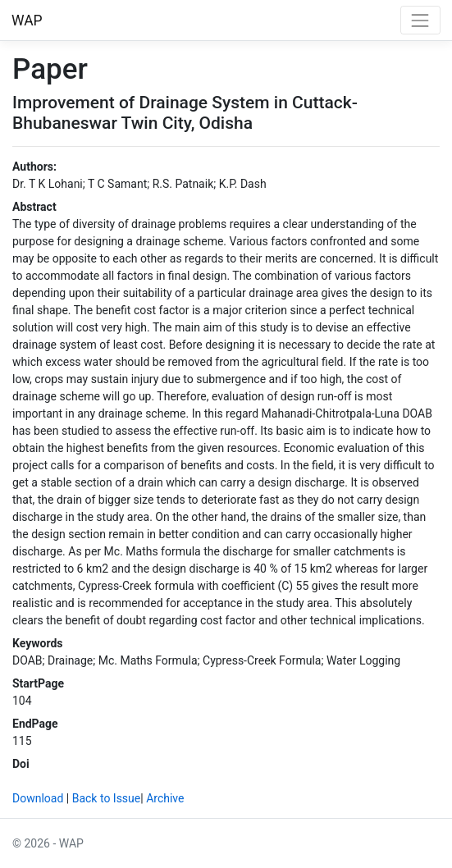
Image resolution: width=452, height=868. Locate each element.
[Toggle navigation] (420, 20)
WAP (27, 21)
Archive (165, 798)
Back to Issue (107, 798)
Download (38, 798)
